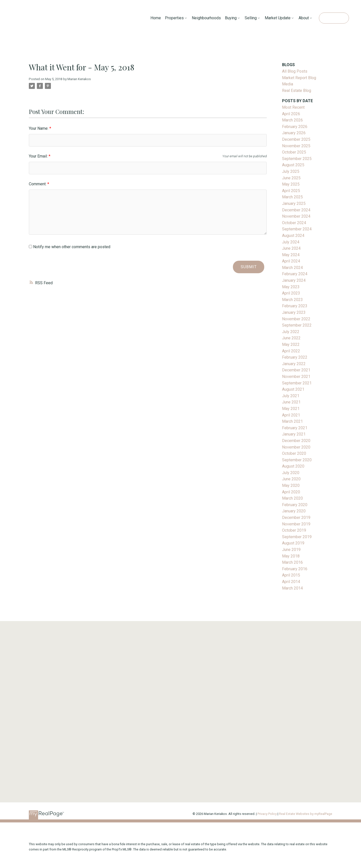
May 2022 (291, 344)
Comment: (38, 184)
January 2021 (294, 434)
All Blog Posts (295, 71)
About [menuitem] (304, 18)
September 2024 (297, 229)
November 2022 (296, 319)
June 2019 (291, 550)
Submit (249, 267)
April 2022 (291, 351)
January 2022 (294, 364)
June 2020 (291, 479)
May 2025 (291, 184)
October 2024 (294, 223)
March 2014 (292, 588)
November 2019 (296, 524)
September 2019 (297, 537)
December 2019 (296, 518)
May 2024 (291, 255)
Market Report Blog (299, 78)
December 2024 (296, 210)
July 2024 (291, 242)
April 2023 (291, 293)
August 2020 (293, 466)
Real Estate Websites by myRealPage (306, 814)
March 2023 (292, 300)
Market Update (278, 18)
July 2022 (291, 332)
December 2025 (296, 139)
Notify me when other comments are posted (70, 247)
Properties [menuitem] (174, 18)
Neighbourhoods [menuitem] (206, 18)
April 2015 (291, 575)
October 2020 (294, 453)
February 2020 (295, 505)
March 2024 (292, 268)
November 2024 (296, 216)
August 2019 (293, 543)
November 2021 (296, 377)
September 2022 (297, 325)
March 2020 (292, 498)
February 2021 (295, 428)
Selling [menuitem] (251, 18)
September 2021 (297, 383)
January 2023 (294, 312)
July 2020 (291, 473)
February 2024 (295, 274)
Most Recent (293, 107)
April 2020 (291, 492)
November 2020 (296, 447)
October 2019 (294, 530)
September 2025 (297, 159)
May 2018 (291, 556)
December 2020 (296, 441)
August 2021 (293, 389)
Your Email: (39, 156)
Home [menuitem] (156, 18)
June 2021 (291, 402)
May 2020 (291, 485)
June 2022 (291, 338)
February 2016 (295, 569)
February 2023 (295, 306)
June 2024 (291, 248)
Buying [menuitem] (231, 18)
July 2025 (291, 171)
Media (288, 84)
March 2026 (292, 120)
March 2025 (292, 197)
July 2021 (291, 396)
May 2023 (291, 287)
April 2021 (291, 415)
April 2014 (291, 582)
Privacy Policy (267, 814)
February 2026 (295, 127)
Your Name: (39, 128)
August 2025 (293, 165)
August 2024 (293, 236)
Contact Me (334, 18)
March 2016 (292, 562)
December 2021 (296, 370)
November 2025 (296, 146)
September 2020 (297, 460)
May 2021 (291, 409)
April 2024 (291, 261)
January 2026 (294, 133)
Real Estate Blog (297, 91)
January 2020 (294, 511)
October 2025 (294, 152)
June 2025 (291, 178)
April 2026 (291, 114)
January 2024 (294, 280)
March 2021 (292, 421)
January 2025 (294, 203)
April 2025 (291, 191)
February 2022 (295, 357)
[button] (334, 18)
